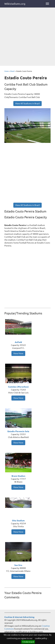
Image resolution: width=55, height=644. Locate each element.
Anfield (18, 342)
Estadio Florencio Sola (18, 431)
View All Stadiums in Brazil (27, 104)
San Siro (18, 565)
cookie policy (41, 638)
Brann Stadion (18, 476)
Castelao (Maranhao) (18, 387)
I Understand (28, 642)
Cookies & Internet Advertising (19, 617)
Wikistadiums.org (15, 4)
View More (18, 353)
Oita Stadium (18, 521)
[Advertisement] (27, 37)
